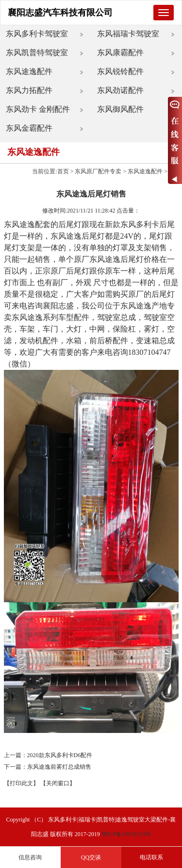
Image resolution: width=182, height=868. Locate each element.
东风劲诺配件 (120, 90)
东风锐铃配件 (120, 71)
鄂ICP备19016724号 (126, 834)
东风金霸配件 (29, 128)
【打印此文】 (21, 783)
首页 (63, 171)
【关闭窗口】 (58, 783)
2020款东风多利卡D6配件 (60, 755)
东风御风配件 (120, 109)
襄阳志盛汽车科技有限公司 (60, 13)
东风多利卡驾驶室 (37, 34)
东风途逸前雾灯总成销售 (59, 767)
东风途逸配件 (29, 71)
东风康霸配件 (120, 53)
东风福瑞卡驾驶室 (128, 34)
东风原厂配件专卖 (98, 171)
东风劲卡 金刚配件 (38, 109)
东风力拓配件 (29, 90)
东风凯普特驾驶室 (37, 53)
